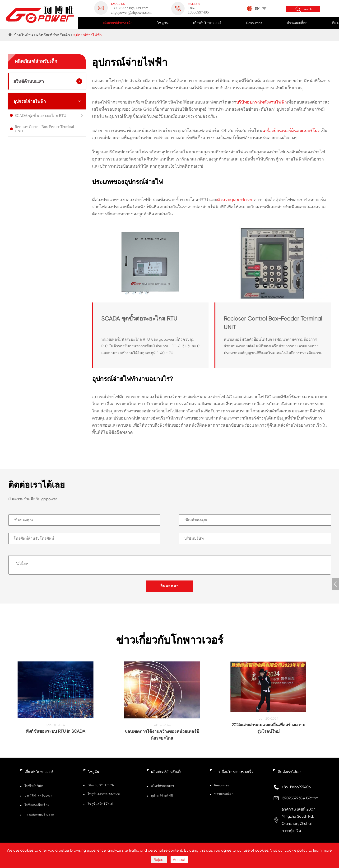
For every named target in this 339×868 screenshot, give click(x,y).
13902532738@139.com (300, 798)
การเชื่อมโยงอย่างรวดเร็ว (234, 772)
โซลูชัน (163, 23)
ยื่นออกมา (169, 586)
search (308, 9)
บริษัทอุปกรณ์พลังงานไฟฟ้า (262, 102)
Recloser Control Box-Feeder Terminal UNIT (44, 129)
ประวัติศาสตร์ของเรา (39, 795)
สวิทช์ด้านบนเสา (29, 81)
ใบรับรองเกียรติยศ (37, 805)
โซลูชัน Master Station (103, 794)
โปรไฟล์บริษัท (34, 786)
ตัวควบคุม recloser (235, 200)
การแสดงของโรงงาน (39, 814)
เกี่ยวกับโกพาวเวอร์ (207, 23)
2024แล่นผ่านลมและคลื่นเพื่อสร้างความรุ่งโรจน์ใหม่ (268, 728)
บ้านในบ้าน (24, 35)
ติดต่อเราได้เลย (290, 772)
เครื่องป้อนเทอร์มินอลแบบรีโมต (291, 130)
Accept (179, 860)
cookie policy (296, 850)
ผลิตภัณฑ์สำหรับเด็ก (118, 23)
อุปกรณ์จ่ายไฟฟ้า (88, 35)
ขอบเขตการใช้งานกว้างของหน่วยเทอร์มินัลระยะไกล (162, 735)
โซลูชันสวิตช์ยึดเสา (101, 804)
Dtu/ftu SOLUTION (101, 785)
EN (257, 9)
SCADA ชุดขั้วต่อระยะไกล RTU (40, 116)
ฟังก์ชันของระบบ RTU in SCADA (55, 731)
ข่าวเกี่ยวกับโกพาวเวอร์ (170, 640)
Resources (254, 23)
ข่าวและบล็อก (297, 23)
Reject (159, 860)
